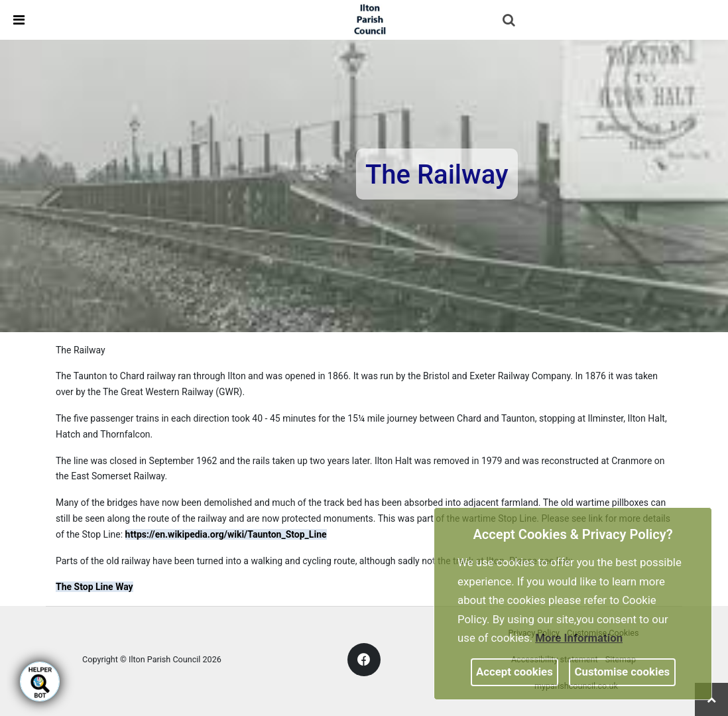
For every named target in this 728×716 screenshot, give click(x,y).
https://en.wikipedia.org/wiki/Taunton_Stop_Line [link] (226, 534)
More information (579, 638)
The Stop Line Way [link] (94, 587)
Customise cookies (623, 672)
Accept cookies (515, 672)
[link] (370, 19)
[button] (510, 21)
